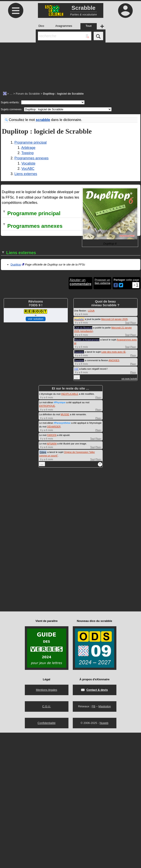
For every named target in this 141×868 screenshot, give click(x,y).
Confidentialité (46, 858)
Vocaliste (28, 163)
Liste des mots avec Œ (113, 487)
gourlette (79, 454)
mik (76, 504)
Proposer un (102, 417)
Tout (127, 458)
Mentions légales (47, 825)
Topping (27, 153)
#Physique (60, 538)
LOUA (91, 446)
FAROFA (52, 570)
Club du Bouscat (83, 463)
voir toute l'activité (129, 514)
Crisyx (43, 587)
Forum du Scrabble (28, 94)
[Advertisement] (70, 64)
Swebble (79, 487)
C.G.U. (47, 842)
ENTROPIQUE (47, 541)
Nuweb (104, 858)
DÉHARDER (54, 562)
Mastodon (105, 842)
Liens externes (26, 174)
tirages (61, 354)
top (91, 286)
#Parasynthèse (62, 558)
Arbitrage (28, 148)
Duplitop (16, 400)
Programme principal (31, 142)
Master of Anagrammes (87, 475)
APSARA (52, 579)
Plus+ (133, 458)
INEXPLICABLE (70, 529)
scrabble (43, 120)
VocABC (28, 169)
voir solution (36, 454)
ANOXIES (114, 495)
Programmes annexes (31, 158)
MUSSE (65, 550)
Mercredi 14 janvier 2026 (115, 454)
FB (93, 842)
